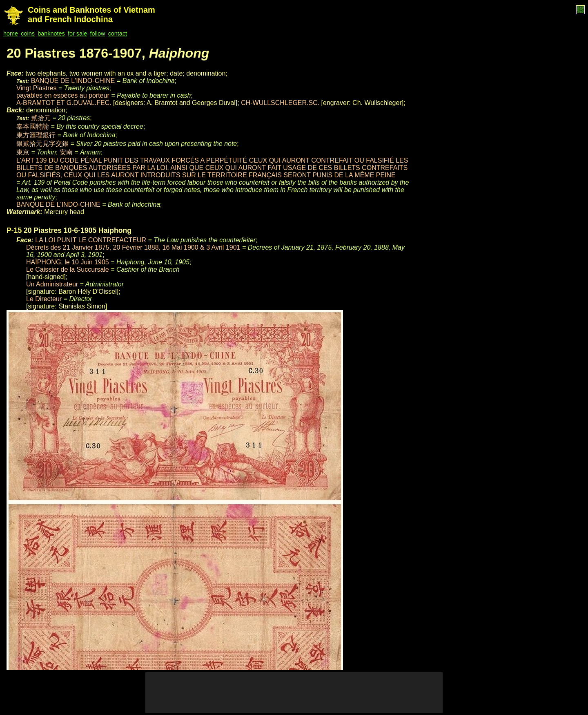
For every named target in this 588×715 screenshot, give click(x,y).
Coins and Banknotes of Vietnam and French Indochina (91, 15)
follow (98, 34)
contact (118, 34)
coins (28, 34)
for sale (77, 34)
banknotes (51, 34)
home (11, 34)
